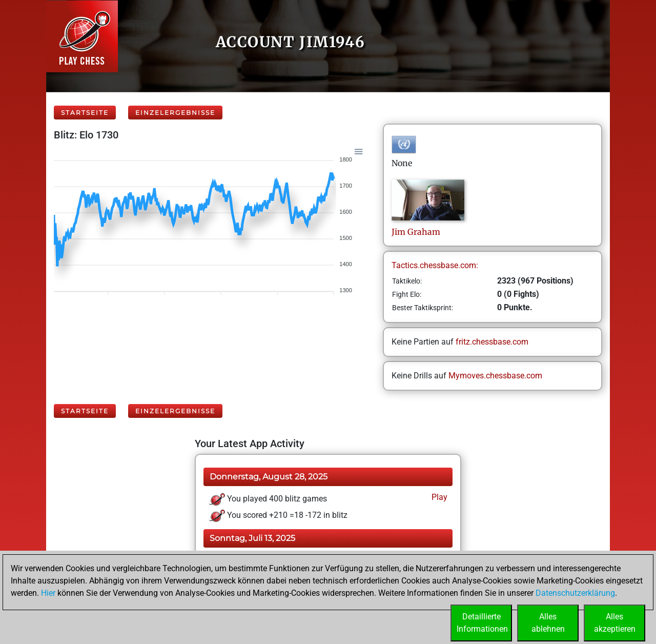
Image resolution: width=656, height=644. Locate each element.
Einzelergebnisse (175, 113)
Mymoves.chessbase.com (495, 376)
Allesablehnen (548, 623)
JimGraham (416, 232)
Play (438, 497)
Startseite (85, 113)
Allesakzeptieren (615, 623)
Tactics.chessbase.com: (435, 265)
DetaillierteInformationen (482, 623)
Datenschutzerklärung (575, 593)
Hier (48, 593)
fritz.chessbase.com (492, 342)
